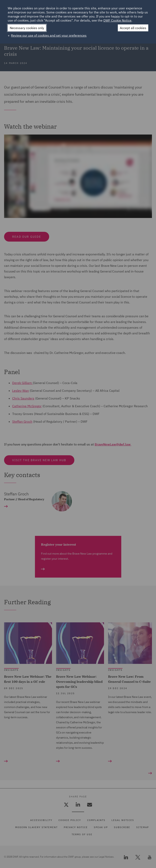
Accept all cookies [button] (133, 28)
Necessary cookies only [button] (27, 28)
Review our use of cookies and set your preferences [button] (49, 35)
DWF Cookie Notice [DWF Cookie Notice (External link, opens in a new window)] (117, 20)
